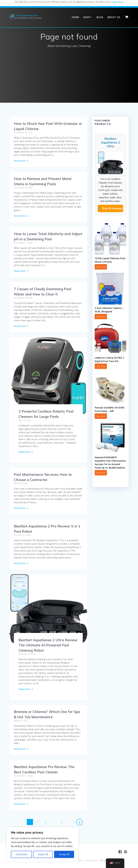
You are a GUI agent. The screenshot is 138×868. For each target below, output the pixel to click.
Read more (20, 161)
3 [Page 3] (47, 822)
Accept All (64, 854)
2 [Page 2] (39, 822)
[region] (43, 844)
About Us (114, 17)
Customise (22, 854)
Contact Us (91, 860)
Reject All (43, 854)
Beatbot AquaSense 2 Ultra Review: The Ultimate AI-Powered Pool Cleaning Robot (48, 645)
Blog (100, 17)
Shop (87, 17)
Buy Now (101, 267)
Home (76, 17)
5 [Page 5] (63, 822)
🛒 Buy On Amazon (110, 208)
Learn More (117, 2)
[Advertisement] (69, 78)
